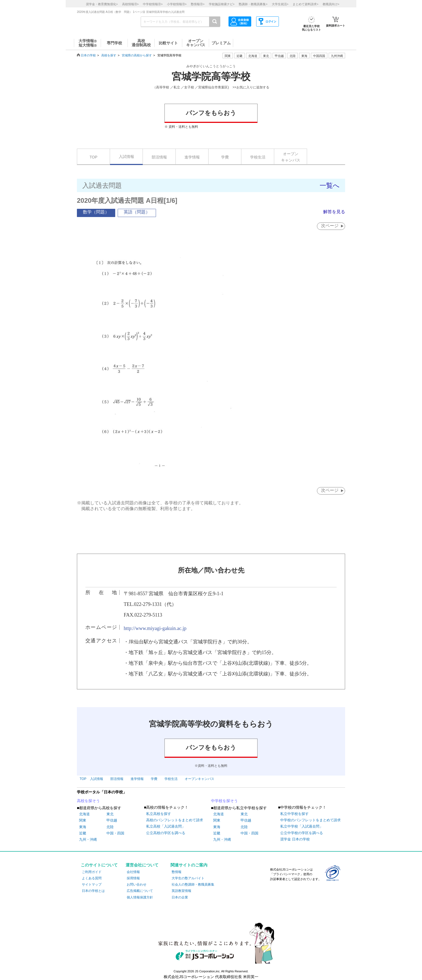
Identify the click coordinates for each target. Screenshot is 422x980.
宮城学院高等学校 (211, 77)
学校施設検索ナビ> (222, 4)
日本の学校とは (93, 891)
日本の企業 (180, 897)
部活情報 (159, 157)
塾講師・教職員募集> (253, 4)
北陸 (110, 827)
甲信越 (112, 820)
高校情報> (130, 4)
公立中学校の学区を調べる (302, 833)
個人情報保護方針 (140, 897)
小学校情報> (177, 4)
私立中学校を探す (294, 814)
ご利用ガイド (92, 872)
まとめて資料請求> (305, 4)
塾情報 (177, 872)
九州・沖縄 (88, 839)
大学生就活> (280, 4)
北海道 (253, 56)
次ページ (330, 226)
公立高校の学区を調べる (166, 833)
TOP (93, 157)
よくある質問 (92, 878)
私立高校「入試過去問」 (166, 826)
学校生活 (258, 157)
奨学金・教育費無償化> (102, 4)
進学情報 (192, 157)
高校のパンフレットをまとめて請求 (175, 820)
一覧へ (330, 185)
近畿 (83, 833)
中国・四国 (115, 833)
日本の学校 (88, 55)
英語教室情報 (181, 891)
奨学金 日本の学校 (295, 839)
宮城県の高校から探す (137, 55)
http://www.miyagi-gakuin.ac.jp (155, 628)
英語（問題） (137, 212)
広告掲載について (140, 891)
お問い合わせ (137, 884)
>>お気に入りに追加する (251, 87)
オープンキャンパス (291, 157)
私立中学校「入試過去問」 (302, 826)
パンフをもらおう (211, 113)
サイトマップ (92, 884)
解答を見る (334, 212)
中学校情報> (153, 4)
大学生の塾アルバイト (188, 878)
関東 (83, 820)
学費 (225, 157)
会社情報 (133, 872)
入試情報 (126, 157)
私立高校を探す (159, 814)
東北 (110, 814)
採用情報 (133, 878)
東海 (83, 827)
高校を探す (109, 55)
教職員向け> (331, 4)
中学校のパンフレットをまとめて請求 (310, 820)
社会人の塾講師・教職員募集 (193, 884)
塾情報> (198, 4)
